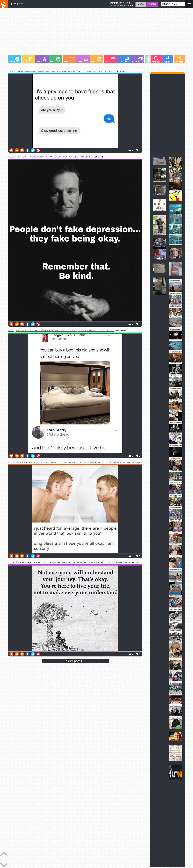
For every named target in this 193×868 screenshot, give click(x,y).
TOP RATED (156, 59)
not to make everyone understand (123, 563)
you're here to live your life (89, 563)
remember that (76, 157)
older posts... (75, 661)
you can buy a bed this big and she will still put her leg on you (47, 331)
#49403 (11, 563)
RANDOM (179, 59)
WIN (110, 60)
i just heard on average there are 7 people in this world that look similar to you (56, 462)
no (85, 71)
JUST (17, 4)
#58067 (11, 331)
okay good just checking (100, 71)
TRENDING (168, 59)
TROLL (69, 60)
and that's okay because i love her (96, 331)
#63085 (11, 71)
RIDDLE (138, 60)
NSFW (83, 60)
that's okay (67, 563)
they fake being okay (57, 157)
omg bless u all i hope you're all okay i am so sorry (123, 462)
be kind (89, 157)
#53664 (11, 462)
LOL (55, 60)
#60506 (11, 157)
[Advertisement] (88, 33)
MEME (14, 60)
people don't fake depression (30, 157)
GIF (96, 60)
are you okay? (75, 71)
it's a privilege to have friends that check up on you (41, 71)
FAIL (42, 60)
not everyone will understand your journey (38, 563)
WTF (27, 60)
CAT (124, 60)
